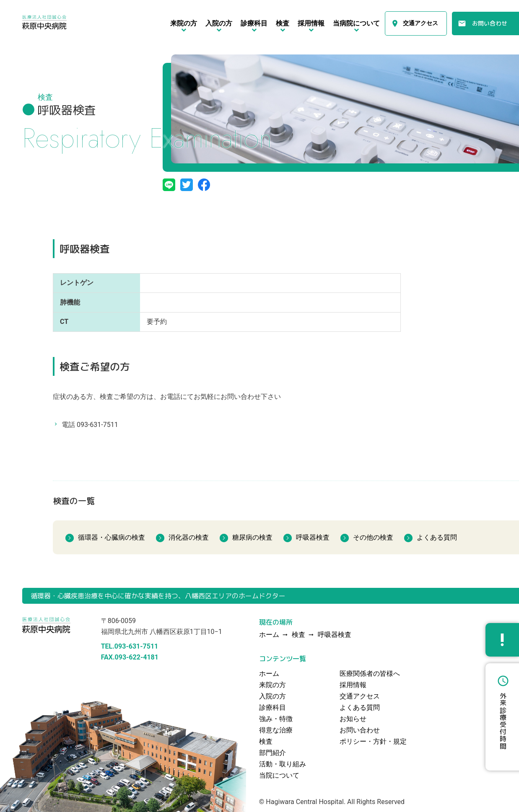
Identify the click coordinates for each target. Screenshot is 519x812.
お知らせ (353, 719)
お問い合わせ (490, 23)
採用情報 (353, 685)
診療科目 (272, 707)
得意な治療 (276, 730)
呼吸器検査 (313, 537)
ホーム (269, 674)
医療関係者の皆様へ (370, 674)
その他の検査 (373, 537)
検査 (298, 635)
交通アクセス (420, 23)
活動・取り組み (283, 764)
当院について (279, 775)
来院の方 (272, 685)
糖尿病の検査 (252, 537)
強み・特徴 (276, 719)
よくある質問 (437, 537)
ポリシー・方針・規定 (373, 741)
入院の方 (272, 696)
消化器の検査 (189, 537)
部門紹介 (272, 753)
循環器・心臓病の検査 (112, 537)
